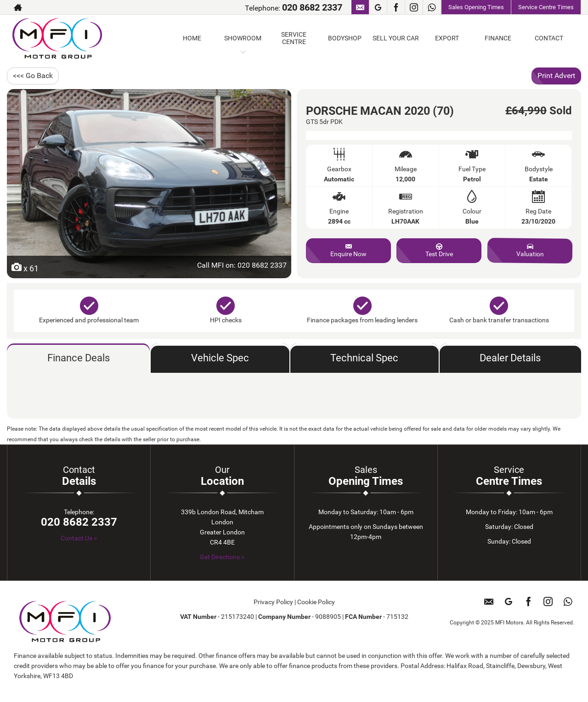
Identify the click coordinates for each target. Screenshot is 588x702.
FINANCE (498, 38)
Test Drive (439, 250)
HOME (192, 38)
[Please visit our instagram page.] (414, 7)
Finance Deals (79, 358)
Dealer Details (510, 358)
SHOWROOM (243, 38)
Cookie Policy (316, 602)
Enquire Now (348, 250)
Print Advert (556, 76)
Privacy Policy (273, 602)
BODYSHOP (345, 38)
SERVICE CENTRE (294, 38)
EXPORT (447, 38)
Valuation (529, 250)
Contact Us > (79, 538)
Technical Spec (364, 358)
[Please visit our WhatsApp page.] (432, 7)
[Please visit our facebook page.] (396, 7)
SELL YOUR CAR (396, 38)
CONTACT (549, 38)
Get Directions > (222, 557)
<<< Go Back (33, 76)
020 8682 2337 (312, 7)
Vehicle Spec (220, 358)
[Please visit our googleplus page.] (378, 7)
